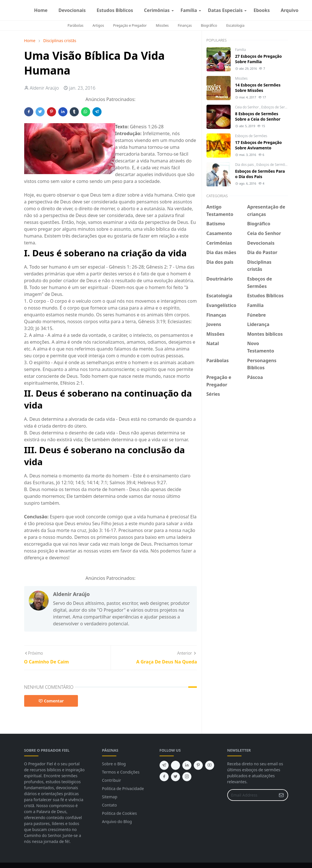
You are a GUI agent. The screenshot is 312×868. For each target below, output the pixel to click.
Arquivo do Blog (117, 821)
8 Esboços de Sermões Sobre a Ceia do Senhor (258, 116)
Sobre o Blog (114, 764)
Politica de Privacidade (123, 788)
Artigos (98, 25)
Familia (241, 50)
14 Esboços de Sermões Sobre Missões (258, 88)
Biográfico (209, 25)
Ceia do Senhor (247, 107)
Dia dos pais (245, 165)
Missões (162, 25)
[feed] (175, 765)
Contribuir (112, 780)
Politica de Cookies (120, 813)
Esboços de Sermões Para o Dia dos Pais (260, 174)
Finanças (185, 25)
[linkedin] (187, 765)
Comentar (51, 701)
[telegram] (164, 765)
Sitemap (110, 797)
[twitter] (175, 777)
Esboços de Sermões (277, 107)
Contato (109, 805)
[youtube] (210, 765)
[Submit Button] (281, 795)
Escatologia (235, 25)
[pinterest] (198, 765)
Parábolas (76, 25)
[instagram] (309, 10)
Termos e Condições (121, 772)
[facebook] (304, 10)
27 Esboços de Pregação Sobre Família (259, 59)
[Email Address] (252, 795)
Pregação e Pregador (130, 25)
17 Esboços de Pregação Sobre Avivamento (259, 145)
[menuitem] (41, 10)
